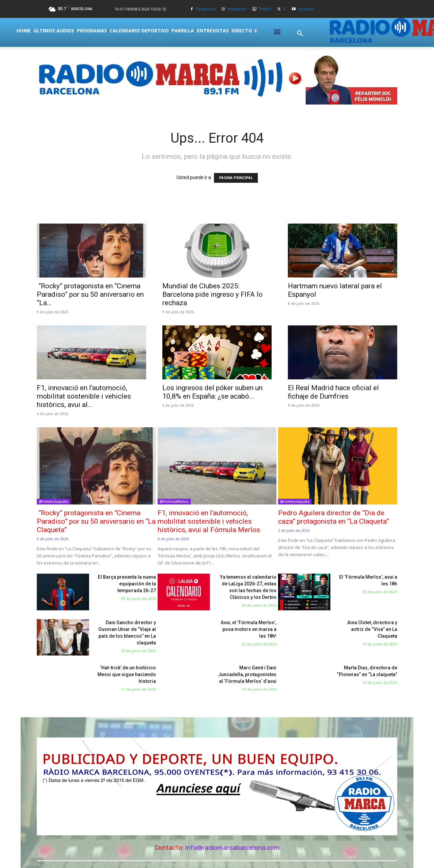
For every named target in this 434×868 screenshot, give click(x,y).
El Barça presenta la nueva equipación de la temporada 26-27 (127, 584)
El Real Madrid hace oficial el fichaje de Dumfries (333, 392)
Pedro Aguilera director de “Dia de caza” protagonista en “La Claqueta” (334, 517)
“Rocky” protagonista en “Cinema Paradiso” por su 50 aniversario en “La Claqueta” (96, 521)
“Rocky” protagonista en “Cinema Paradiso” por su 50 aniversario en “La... (90, 294)
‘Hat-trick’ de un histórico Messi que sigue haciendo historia (127, 674)
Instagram (237, 9)
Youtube (305, 9)
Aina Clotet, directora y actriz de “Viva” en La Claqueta (372, 629)
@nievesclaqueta (53, 501)
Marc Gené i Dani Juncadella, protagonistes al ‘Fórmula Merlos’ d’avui (247, 674)
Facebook (206, 9)
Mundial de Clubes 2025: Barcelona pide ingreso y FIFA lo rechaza (212, 294)
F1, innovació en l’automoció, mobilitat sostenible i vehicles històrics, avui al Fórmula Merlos (209, 521)
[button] (300, 33)
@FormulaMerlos (174, 501)
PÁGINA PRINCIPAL (236, 178)
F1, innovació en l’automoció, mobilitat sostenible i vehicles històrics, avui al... (84, 396)
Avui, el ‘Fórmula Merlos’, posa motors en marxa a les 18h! (249, 629)
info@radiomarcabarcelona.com (233, 848)
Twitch (265, 9)
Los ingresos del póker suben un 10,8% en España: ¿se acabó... (212, 392)
